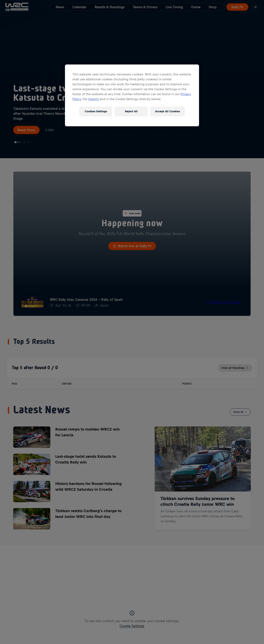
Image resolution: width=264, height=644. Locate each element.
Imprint (94, 99)
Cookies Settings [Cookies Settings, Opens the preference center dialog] (96, 111)
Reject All (131, 111)
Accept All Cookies (167, 111)
